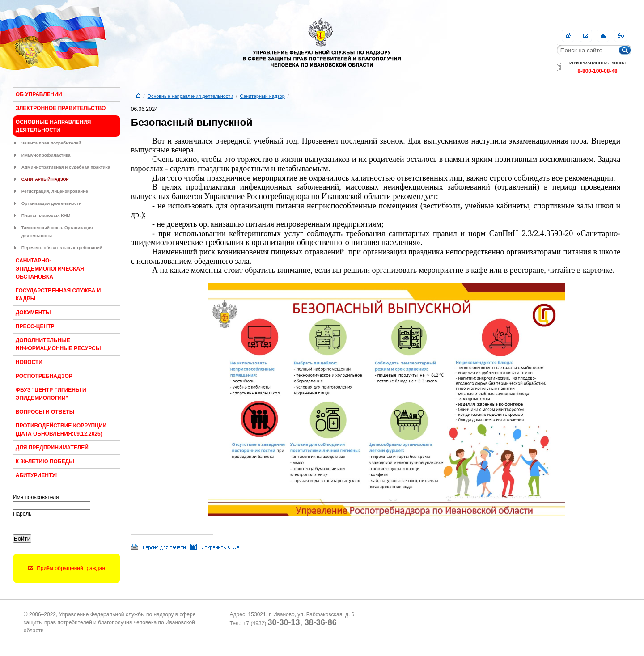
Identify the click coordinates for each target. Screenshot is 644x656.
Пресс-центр (35, 326)
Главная (568, 36)
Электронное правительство (61, 108)
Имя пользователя (36, 497)
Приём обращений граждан (71, 568)
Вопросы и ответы (45, 412)
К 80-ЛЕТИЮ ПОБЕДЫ (45, 461)
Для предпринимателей (52, 448)
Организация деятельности (52, 203)
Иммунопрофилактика (46, 155)
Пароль (22, 514)
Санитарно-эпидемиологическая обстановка (50, 269)
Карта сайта (603, 36)
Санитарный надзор (45, 179)
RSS (621, 36)
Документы (33, 313)
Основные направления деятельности (191, 96)
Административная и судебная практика (66, 167)
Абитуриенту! (36, 475)
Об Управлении (39, 94)
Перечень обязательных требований (62, 248)
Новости (29, 362)
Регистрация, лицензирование (55, 191)
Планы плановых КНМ (46, 215)
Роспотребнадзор (44, 376)
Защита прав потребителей (51, 143)
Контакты (586, 36)
